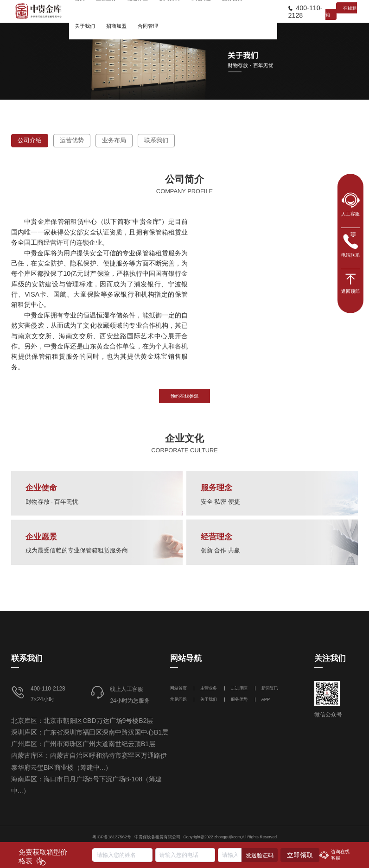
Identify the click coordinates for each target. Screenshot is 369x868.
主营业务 (209, 688)
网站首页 (179, 688)
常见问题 (178, 699)
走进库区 (240, 688)
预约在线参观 (184, 396)
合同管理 (148, 26)
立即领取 (300, 855)
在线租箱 (341, 11)
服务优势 (239, 699)
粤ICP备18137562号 (112, 837)
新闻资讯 (270, 688)
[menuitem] (85, 25)
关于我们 (209, 699)
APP (266, 699)
